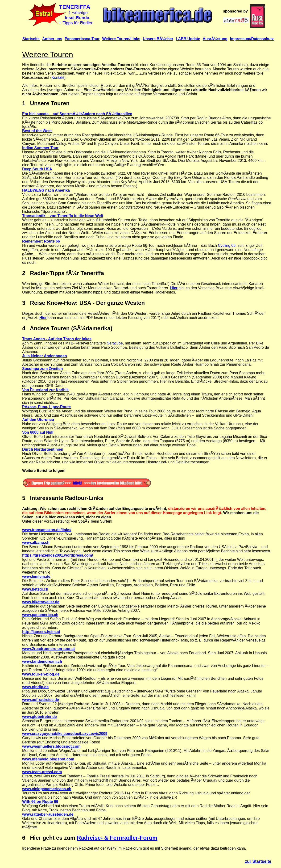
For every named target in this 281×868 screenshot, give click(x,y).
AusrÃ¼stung (215, 39)
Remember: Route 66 (41, 241)
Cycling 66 (227, 245)
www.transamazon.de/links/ (47, 530)
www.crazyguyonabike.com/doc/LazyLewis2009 (65, 734)
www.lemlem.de (36, 577)
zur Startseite (258, 861)
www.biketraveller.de (41, 602)
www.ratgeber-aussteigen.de (48, 814)
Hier (174, 288)
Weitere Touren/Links (121, 39)
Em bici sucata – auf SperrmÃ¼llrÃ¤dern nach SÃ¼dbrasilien (77, 114)
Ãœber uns (52, 39)
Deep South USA (37, 169)
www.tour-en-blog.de (41, 674)
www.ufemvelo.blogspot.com (48, 759)
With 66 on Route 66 (40, 802)
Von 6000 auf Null (38, 432)
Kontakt (58, 78)
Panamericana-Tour (82, 39)
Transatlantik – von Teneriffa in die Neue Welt (63, 216)
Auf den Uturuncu (38, 420)
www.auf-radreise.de (41, 700)
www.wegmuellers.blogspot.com (51, 746)
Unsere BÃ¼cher (158, 39)
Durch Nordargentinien (43, 449)
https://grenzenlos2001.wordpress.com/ (58, 555)
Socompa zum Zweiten (42, 369)
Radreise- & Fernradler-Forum (117, 838)
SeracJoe (115, 343)
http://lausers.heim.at (41, 632)
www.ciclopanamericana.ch (47, 789)
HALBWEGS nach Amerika (46, 190)
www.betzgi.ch (35, 589)
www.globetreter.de (39, 717)
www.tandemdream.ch (42, 661)
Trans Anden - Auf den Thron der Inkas (57, 339)
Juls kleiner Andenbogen (45, 356)
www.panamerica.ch (40, 615)
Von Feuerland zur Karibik (45, 390)
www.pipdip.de (35, 687)
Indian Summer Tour (40, 148)
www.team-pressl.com (42, 772)
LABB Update (188, 39)
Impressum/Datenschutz (252, 39)
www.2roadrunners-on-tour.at (48, 649)
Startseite (31, 39)
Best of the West (37, 131)
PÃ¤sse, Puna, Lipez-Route (46, 407)
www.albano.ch (36, 543)
